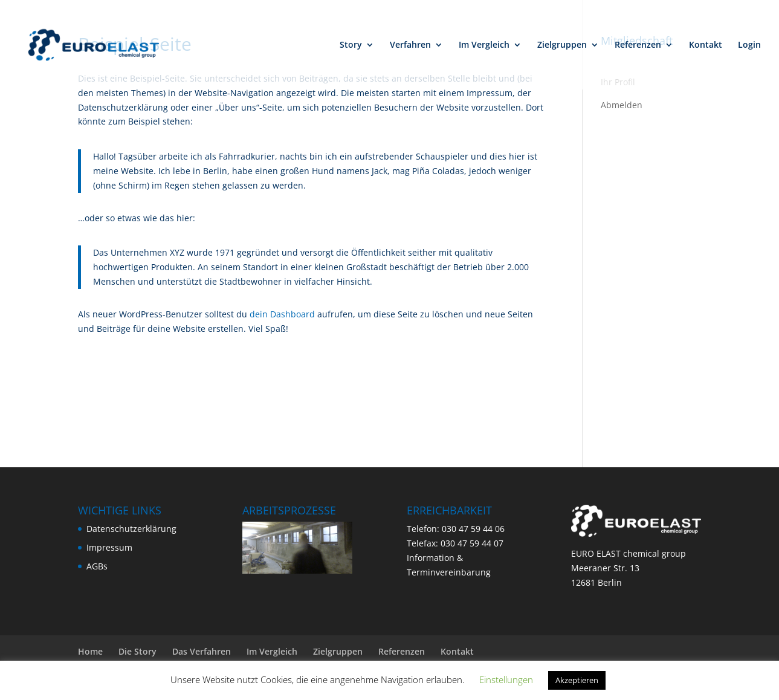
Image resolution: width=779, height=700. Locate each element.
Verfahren (410, 45)
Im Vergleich (484, 45)
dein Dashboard (282, 314)
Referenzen (638, 45)
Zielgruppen (562, 45)
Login (749, 45)
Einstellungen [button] (506, 679)
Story (351, 45)
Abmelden (622, 105)
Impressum (109, 547)
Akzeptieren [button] (577, 680)
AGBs (97, 566)
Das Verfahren (202, 651)
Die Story (137, 651)
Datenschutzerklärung (131, 529)
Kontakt (706, 45)
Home (90, 651)
